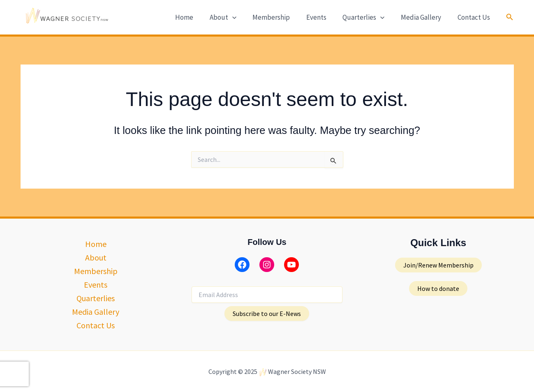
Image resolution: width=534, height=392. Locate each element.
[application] (245, 17)
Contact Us (475, 17)
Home (199, 17)
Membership (281, 17)
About (235, 17)
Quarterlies (369, 17)
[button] (510, 17)
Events (324, 17)
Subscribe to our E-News (267, 314)
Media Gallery (424, 17)
